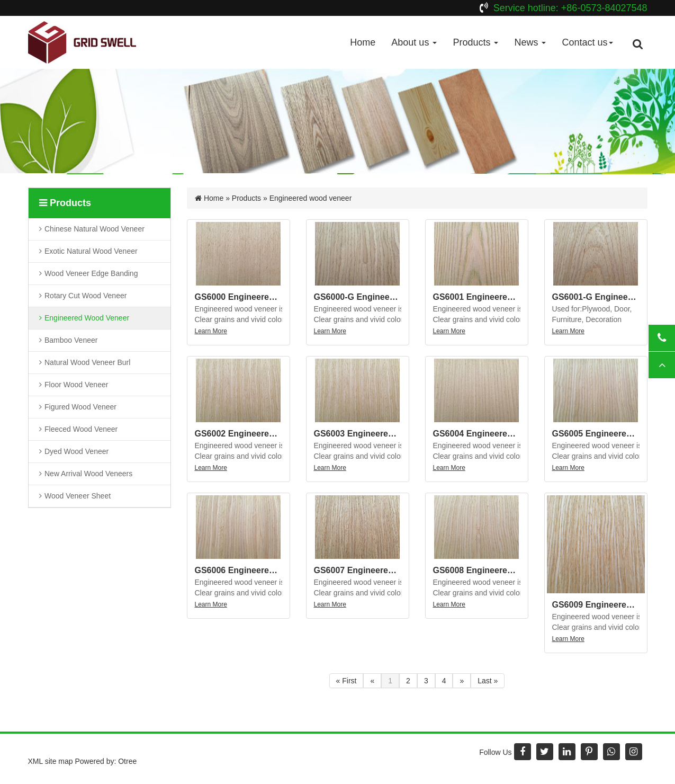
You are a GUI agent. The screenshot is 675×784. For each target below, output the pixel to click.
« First (346, 681)
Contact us (587, 42)
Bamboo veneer (72, 340)
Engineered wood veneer (87, 318)
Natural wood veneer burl (88, 362)
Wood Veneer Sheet (78, 495)
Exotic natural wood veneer (91, 251)
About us (414, 42)
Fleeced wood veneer (82, 429)
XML (35, 761)
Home (363, 42)
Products (475, 42)
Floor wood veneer (77, 385)
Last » (488, 681)
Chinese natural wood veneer (95, 229)
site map (59, 761)
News (530, 42)
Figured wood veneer (81, 407)
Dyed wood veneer (77, 451)
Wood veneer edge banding (92, 274)
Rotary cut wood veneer (86, 296)
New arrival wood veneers (89, 474)
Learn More (211, 331)
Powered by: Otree (106, 761)
